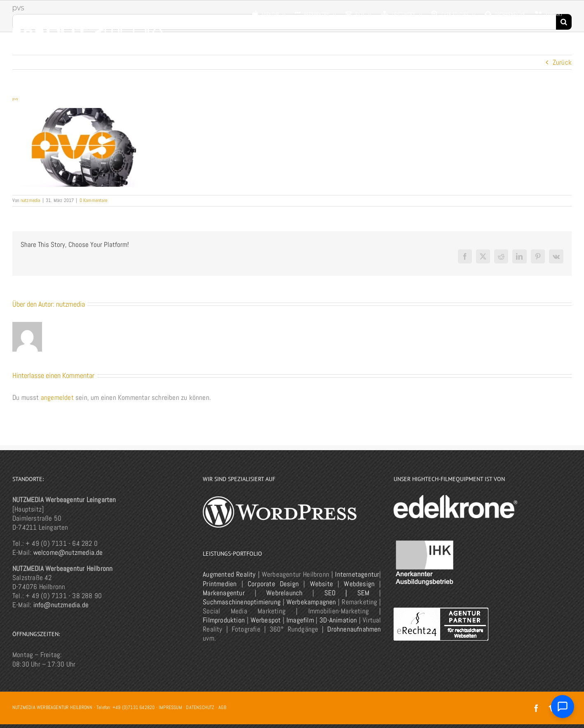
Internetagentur (357, 574)
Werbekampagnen (311, 602)
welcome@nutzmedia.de (68, 552)
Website (321, 584)
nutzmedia (30, 200)
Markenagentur (224, 593)
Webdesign (359, 584)
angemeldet (57, 397)
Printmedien (220, 584)
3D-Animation (338, 620)
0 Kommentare (93, 200)
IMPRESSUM (170, 707)
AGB (222, 707)
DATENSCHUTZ (200, 707)
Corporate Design (273, 584)
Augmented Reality (229, 574)
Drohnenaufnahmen (354, 629)
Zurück (562, 62)
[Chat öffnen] (563, 707)
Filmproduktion (224, 620)
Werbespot (266, 620)
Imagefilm (300, 620)
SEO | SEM (347, 593)
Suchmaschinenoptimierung (242, 602)
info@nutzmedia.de (61, 605)
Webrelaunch (284, 593)
